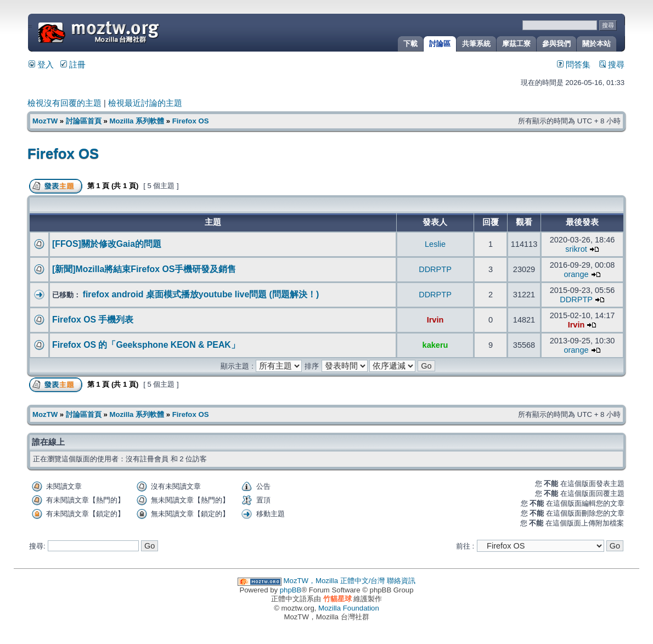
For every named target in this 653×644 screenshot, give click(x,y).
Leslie (435, 244)
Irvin (435, 320)
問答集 (574, 65)
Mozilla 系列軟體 (137, 121)
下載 (410, 44)
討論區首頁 (84, 121)
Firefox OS (191, 121)
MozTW (125, 32)
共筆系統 (476, 44)
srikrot (576, 249)
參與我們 (556, 44)
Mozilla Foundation (349, 608)
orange (576, 274)
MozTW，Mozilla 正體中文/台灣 (334, 581)
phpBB (291, 590)
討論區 (440, 44)
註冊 (73, 65)
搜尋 (612, 65)
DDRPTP (435, 269)
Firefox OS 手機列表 (93, 320)
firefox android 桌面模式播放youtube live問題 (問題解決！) (201, 294)
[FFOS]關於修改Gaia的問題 (107, 244)
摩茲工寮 (516, 44)
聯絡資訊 (401, 581)
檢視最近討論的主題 (145, 103)
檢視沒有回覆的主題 (64, 103)
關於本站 (596, 44)
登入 (41, 65)
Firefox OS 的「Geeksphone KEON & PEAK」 (146, 345)
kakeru (435, 345)
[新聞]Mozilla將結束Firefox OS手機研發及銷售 (144, 269)
